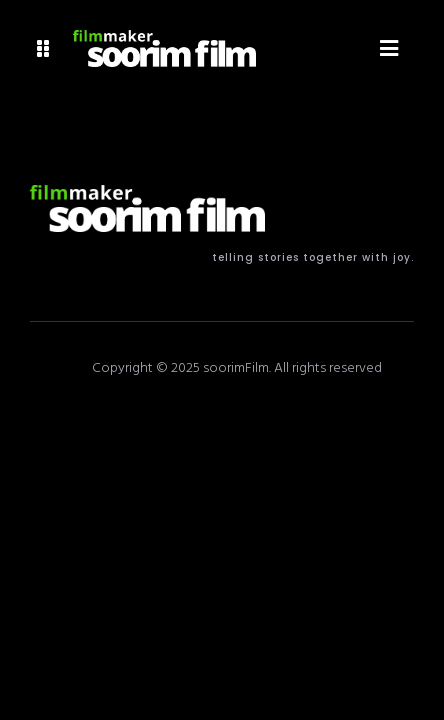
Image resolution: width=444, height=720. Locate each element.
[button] (43, 48)
